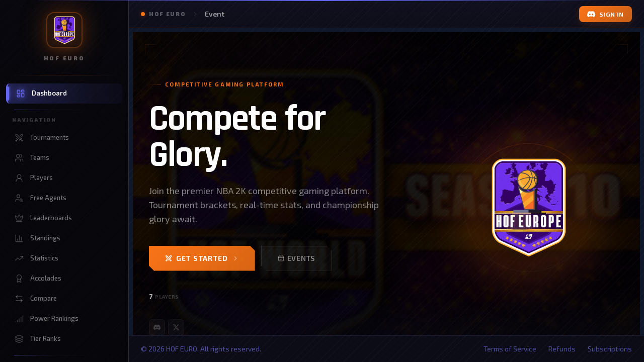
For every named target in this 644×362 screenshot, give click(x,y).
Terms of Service (510, 349)
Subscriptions (610, 349)
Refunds (562, 349)
